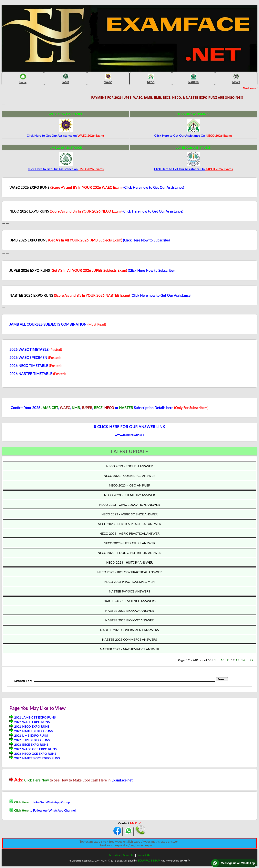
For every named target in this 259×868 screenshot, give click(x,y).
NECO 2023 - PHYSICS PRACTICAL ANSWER (129, 524)
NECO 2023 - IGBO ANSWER (129, 485)
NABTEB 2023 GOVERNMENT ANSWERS (129, 630)
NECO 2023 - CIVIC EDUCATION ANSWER (130, 504)
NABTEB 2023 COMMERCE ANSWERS (129, 639)
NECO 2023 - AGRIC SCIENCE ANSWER (129, 514)
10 (223, 660)
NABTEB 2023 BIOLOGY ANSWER (129, 610)
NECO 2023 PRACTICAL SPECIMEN (130, 582)
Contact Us (143, 855)
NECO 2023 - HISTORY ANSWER (130, 562)
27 (251, 660)
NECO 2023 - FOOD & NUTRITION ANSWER (129, 553)
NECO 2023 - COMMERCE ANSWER (130, 476)
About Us (129, 855)
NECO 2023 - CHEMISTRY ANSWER (129, 495)
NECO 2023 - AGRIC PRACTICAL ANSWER (129, 533)
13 (238, 660)
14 (243, 660)
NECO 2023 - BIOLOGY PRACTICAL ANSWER (129, 572)
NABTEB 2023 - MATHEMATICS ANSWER (129, 649)
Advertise (115, 855)
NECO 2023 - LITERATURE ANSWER (130, 543)
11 (228, 660)
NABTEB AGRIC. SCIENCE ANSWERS (129, 601)
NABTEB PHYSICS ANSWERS (129, 591)
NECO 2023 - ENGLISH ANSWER (129, 466)
